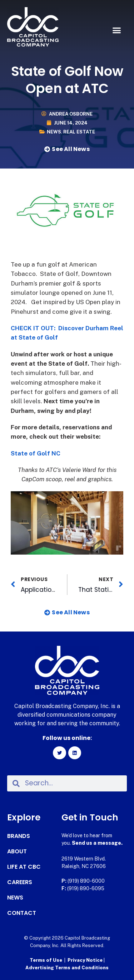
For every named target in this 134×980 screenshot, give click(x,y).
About (17, 852)
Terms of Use (46, 960)
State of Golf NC (36, 453)
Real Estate (79, 132)
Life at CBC (24, 867)
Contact (22, 913)
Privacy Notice (86, 960)
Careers (20, 882)
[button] (117, 30)
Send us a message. (97, 843)
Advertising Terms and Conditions (67, 968)
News (54, 132)
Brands (19, 836)
